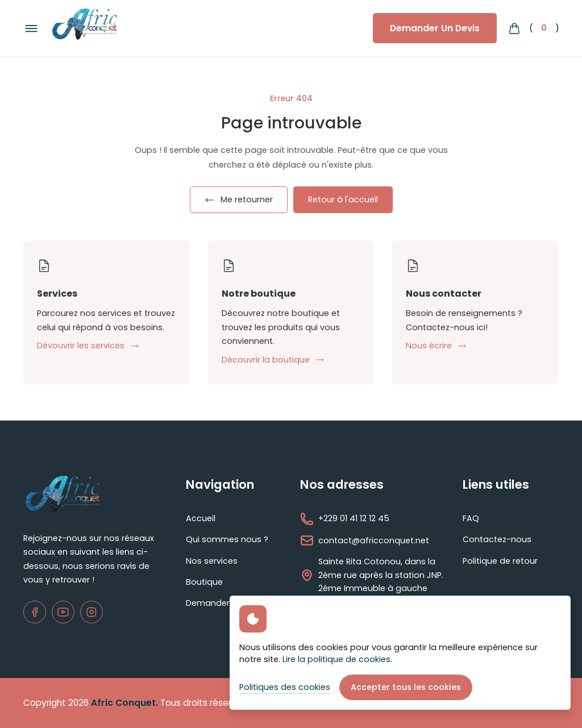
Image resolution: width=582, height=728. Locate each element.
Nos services (212, 561)
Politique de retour (500, 561)
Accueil (201, 518)
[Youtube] (63, 612)
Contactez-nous (497, 539)
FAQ (471, 518)
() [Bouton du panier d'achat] (533, 28)
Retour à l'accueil (343, 199)
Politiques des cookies (285, 687)
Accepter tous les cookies (406, 687)
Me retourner (239, 199)
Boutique (204, 582)
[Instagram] (92, 612)
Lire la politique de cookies (336, 659)
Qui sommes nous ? (227, 539)
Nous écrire (436, 346)
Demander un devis (226, 603)
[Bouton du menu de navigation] (31, 28)
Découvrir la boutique (273, 360)
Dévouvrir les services (88, 346)
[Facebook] (35, 612)
